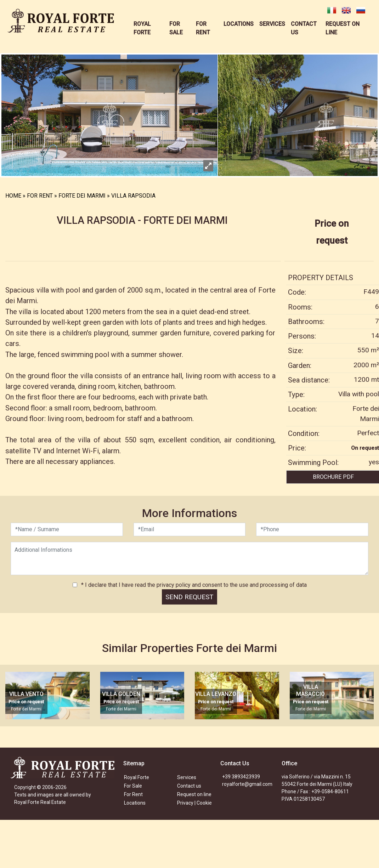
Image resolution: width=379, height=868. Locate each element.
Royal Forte (137, 777)
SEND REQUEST (189, 597)
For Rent (133, 794)
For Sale (133, 786)
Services (187, 777)
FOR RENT (40, 196)
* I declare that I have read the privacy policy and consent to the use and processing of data (193, 585)
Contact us (189, 786)
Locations (135, 803)
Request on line (194, 794)
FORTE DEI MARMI (82, 196)
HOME (13, 196)
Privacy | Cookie (194, 803)
